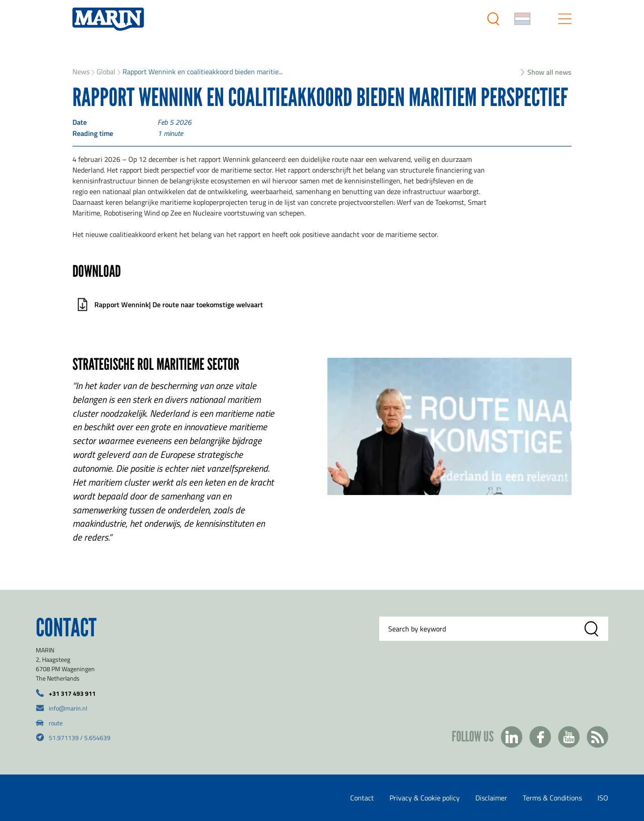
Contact (362, 798)
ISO (603, 798)
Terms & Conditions (552, 798)
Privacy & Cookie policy (425, 798)
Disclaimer (491, 798)
